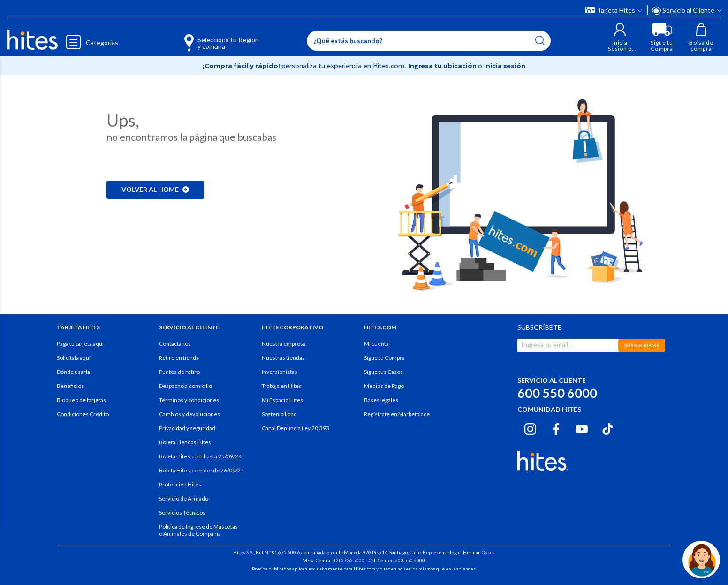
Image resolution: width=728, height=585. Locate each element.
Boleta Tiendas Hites (185, 442)
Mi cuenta (376, 344)
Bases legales (381, 400)
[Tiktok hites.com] (608, 428)
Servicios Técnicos (182, 513)
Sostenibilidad (279, 414)
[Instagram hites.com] (530, 428)
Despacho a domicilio (186, 386)
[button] (620, 37)
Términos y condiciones (189, 400)
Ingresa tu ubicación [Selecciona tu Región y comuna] (443, 66)
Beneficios (70, 386)
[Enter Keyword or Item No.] (429, 41)
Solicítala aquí (74, 358)
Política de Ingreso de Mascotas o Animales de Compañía (198, 530)
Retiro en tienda (179, 358)
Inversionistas (280, 372)
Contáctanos (175, 344)
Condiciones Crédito (83, 414)
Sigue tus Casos (383, 372)
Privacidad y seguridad (187, 428)
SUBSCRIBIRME (642, 345)
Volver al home (155, 189)
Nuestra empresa (284, 344)
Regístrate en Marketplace (397, 414)
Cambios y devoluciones (190, 414)
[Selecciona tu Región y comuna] (208, 38)
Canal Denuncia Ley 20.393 (296, 428)
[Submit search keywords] (540, 40)
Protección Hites (180, 484)
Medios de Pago (384, 386)
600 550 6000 (557, 393)
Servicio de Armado (184, 498)
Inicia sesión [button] (505, 66)
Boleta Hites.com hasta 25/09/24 (200, 456)
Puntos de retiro (179, 372)
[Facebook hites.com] (556, 428)
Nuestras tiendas (283, 358)
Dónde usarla (73, 372)
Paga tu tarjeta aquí (80, 344)
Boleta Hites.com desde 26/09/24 (201, 470)
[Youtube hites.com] (582, 428)
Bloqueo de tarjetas (81, 400)
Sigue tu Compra (384, 358)
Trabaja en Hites (282, 386)
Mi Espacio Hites (282, 400)
